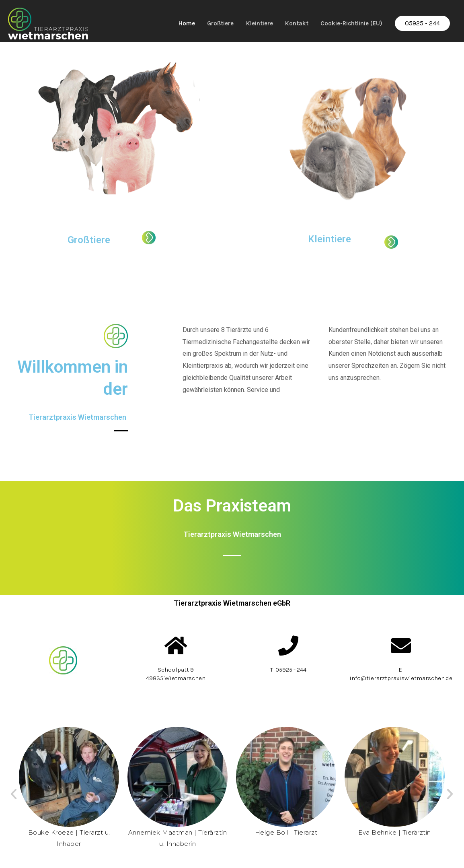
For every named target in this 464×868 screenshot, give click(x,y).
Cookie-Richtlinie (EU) (348, 22)
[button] (14, 796)
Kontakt (290, 22)
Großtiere (206, 22)
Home (169, 22)
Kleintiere (249, 22)
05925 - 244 (422, 22)
